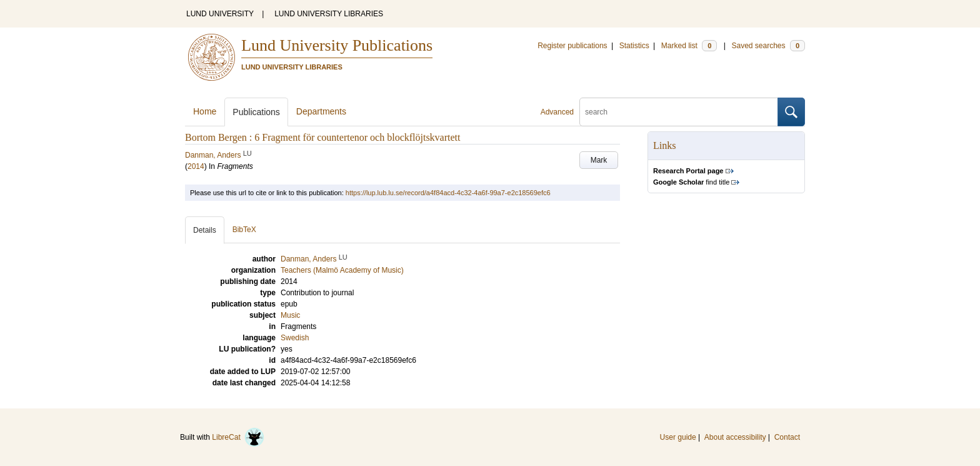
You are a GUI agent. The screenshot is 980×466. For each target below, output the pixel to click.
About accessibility (735, 437)
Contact (787, 437)
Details (205, 230)
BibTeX (244, 230)
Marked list (689, 46)
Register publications (572, 46)
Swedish (295, 338)
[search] (679, 112)
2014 (196, 166)
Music (290, 315)
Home (205, 111)
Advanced (557, 112)
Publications (256, 112)
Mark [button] (599, 160)
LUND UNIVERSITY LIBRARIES (329, 14)
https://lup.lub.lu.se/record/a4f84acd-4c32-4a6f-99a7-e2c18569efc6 (448, 193)
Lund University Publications (337, 45)
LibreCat (238, 437)
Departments (321, 111)
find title (691, 182)
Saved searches (768, 46)
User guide (678, 437)
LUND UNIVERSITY (220, 14)
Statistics (634, 46)
